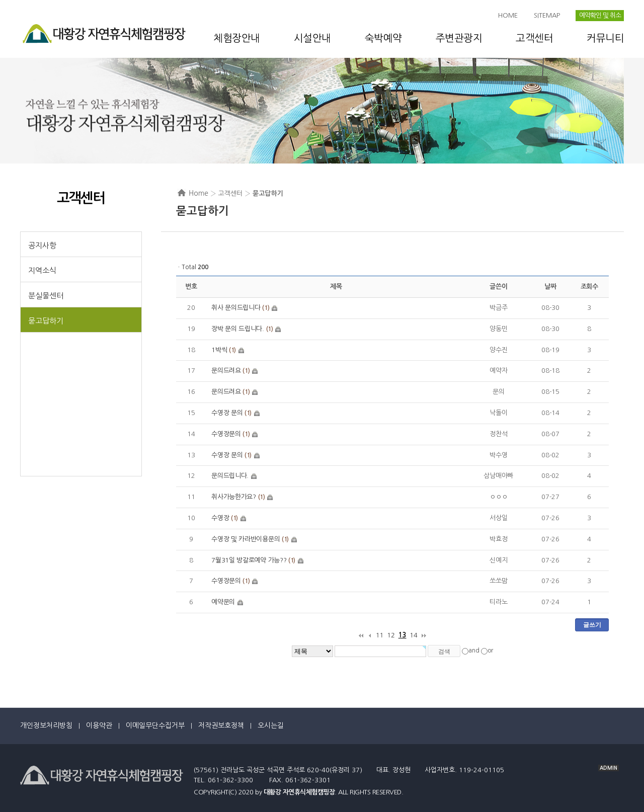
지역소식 (42, 270)
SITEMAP (547, 15)
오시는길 (271, 725)
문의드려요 (226, 371)
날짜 (550, 287)
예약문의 (223, 602)
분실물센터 (46, 296)
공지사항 (42, 245)
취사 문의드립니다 (236, 308)
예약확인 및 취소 (600, 15)
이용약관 (99, 725)
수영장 (220, 518)
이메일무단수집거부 (155, 725)
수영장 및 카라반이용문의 (246, 539)
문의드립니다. (230, 476)
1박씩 (219, 350)
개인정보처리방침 (46, 725)
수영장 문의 (227, 413)
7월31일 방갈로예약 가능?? (249, 560)
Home (198, 193)
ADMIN (609, 768)
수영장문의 (226, 434)
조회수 (589, 287)
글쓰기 (592, 625)
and (474, 651)
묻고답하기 (46, 321)
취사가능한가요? (234, 497)
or (490, 651)
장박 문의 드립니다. (238, 329)
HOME (508, 15)
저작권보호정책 (221, 725)
